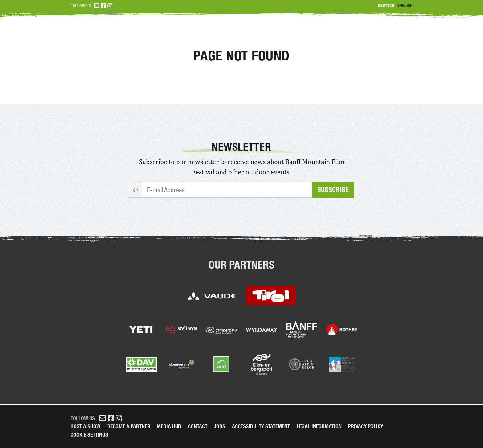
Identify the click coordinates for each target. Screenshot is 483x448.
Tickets (288, 34)
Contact (198, 426)
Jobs (219, 426)
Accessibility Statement (261, 426)
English (405, 6)
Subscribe (333, 190)
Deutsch (386, 6)
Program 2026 (341, 34)
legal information (319, 426)
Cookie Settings (89, 435)
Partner (396, 34)
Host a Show (85, 426)
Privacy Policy (366, 426)
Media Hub (169, 426)
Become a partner (129, 426)
